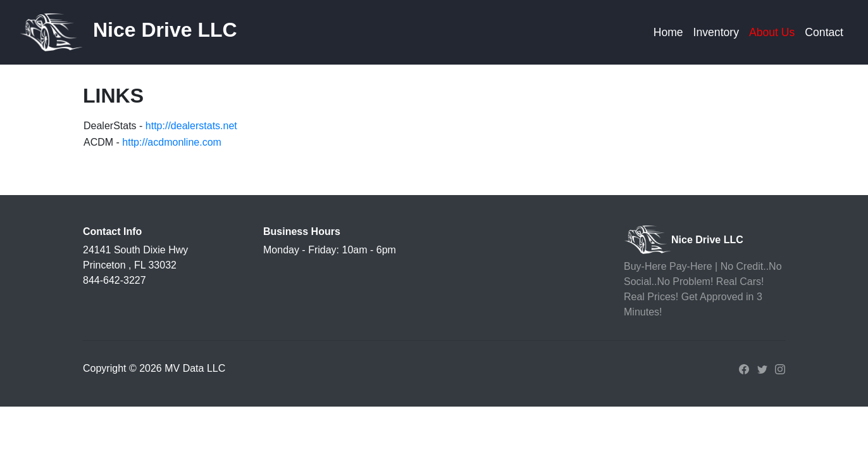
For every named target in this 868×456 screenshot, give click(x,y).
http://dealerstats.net (191, 126)
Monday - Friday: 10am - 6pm (330, 250)
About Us (772, 32)
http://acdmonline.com (172, 142)
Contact (824, 32)
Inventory (716, 32)
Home (668, 32)
